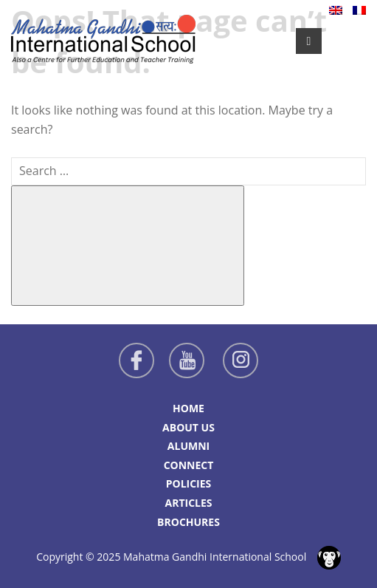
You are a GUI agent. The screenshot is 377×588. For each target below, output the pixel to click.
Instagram (241, 360)
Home (188, 408)
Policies (189, 483)
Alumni (188, 446)
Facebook (136, 360)
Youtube (187, 360)
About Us (188, 427)
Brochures (188, 522)
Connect (189, 465)
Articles (188, 503)
